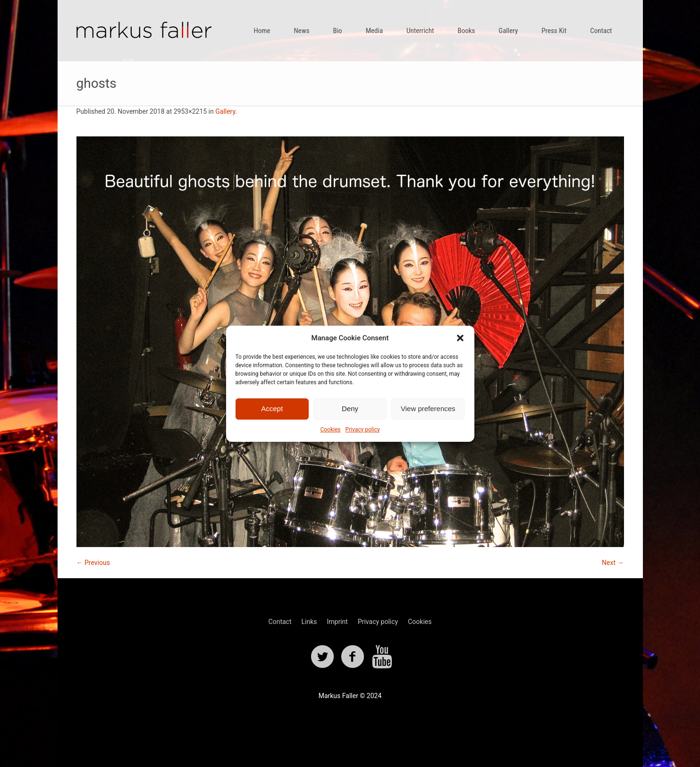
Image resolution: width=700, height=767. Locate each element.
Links (309, 622)
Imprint (337, 622)
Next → (613, 563)
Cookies (330, 430)
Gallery (225, 111)
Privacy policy (362, 430)
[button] (460, 338)
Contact (280, 622)
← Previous (93, 563)
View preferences (428, 409)
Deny (350, 409)
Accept (272, 409)
